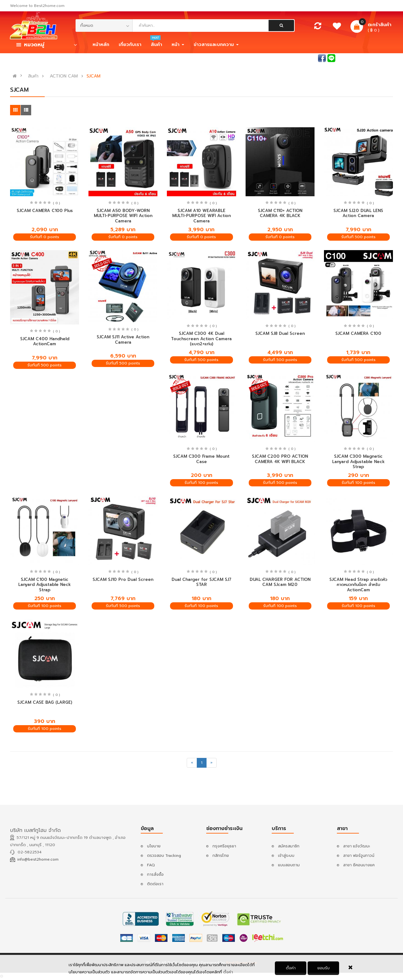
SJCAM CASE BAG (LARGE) (45, 702)
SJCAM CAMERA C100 (358, 333)
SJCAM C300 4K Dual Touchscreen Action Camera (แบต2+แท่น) (201, 339)
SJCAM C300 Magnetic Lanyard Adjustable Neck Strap (358, 461)
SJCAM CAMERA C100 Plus (45, 211)
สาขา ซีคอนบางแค (359, 865)
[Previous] (192, 763)
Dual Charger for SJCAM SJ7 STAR (201, 582)
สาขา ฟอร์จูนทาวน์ (359, 856)
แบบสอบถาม (289, 865)
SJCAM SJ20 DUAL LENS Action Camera (358, 213)
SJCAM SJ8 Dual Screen (280, 333)
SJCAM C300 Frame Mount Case (201, 459)
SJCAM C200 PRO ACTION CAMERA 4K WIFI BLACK (280, 459)
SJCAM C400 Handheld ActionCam (45, 341)
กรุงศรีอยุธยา (224, 846)
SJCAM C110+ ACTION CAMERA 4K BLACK (280, 213)
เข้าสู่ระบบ (354, 58)
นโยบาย (154, 846)
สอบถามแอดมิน (303, 58)
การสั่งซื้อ (155, 874)
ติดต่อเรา (155, 884)
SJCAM (94, 76)
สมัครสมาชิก (382, 58)
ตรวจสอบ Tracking (164, 856)
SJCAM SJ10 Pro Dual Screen (123, 579)
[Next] (211, 763)
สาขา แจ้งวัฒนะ (357, 846)
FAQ (151, 865)
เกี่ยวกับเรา (130, 45)
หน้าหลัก (101, 45)
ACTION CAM (64, 76)
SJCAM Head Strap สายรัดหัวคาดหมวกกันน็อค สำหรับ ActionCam (358, 585)
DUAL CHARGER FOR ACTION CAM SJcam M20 (280, 582)
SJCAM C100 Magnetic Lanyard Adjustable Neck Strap (45, 585)
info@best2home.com (38, 859)
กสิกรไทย (221, 856)
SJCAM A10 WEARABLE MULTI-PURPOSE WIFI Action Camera (201, 216)
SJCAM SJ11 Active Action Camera (123, 340)
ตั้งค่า (228, 973)
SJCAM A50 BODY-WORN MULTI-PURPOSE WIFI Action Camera (123, 216)
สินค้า (33, 76)
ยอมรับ (324, 969)
